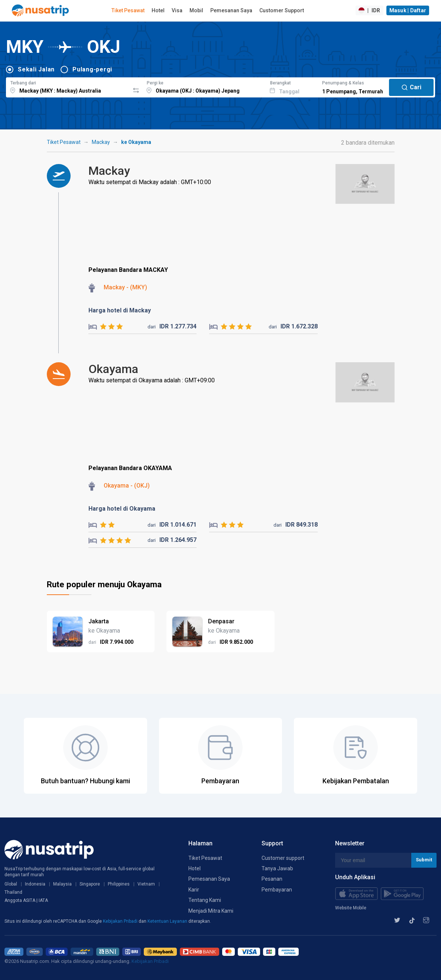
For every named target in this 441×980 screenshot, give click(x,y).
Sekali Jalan (36, 69)
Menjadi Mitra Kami (211, 911)
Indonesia (35, 884)
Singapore (90, 884)
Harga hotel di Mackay (120, 310)
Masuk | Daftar (408, 10)
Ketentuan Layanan (168, 921)
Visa (177, 10)
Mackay (101, 142)
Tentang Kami (205, 900)
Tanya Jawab (277, 868)
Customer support (283, 858)
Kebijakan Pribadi (121, 921)
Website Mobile (351, 908)
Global (11, 884)
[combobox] (68, 86)
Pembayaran (277, 890)
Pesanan (272, 879)
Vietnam (146, 884)
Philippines (119, 884)
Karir (194, 890)
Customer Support (282, 10)
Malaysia (62, 884)
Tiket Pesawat (128, 10)
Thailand (13, 892)
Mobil (196, 10)
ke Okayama (136, 142)
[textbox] (68, 86)
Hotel (158, 10)
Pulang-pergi (92, 69)
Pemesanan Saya (231, 10)
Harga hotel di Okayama (122, 509)
